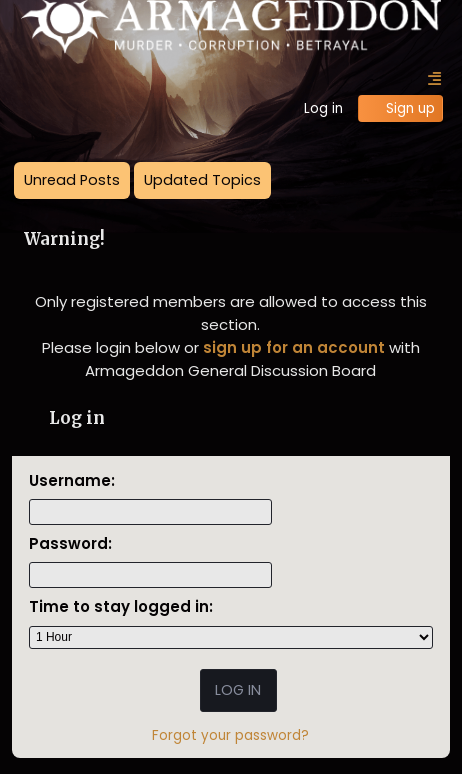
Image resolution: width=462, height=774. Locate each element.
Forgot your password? (230, 735)
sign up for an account (294, 347)
